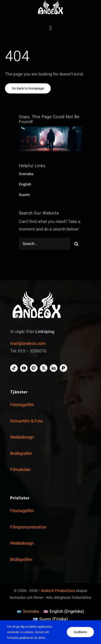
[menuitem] (28, 612)
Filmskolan (20, 470)
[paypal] (63, 368)
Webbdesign (22, 437)
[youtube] (24, 368)
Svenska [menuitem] (31, 611)
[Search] (76, 244)
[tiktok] (14, 368)
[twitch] (34, 368)
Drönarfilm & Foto (27, 421)
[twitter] (44, 368)
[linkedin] (54, 368)
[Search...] (45, 244)
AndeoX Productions (58, 591)
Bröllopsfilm (21, 454)
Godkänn (80, 632)
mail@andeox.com (28, 344)
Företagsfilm (22, 405)
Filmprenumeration (28, 527)
